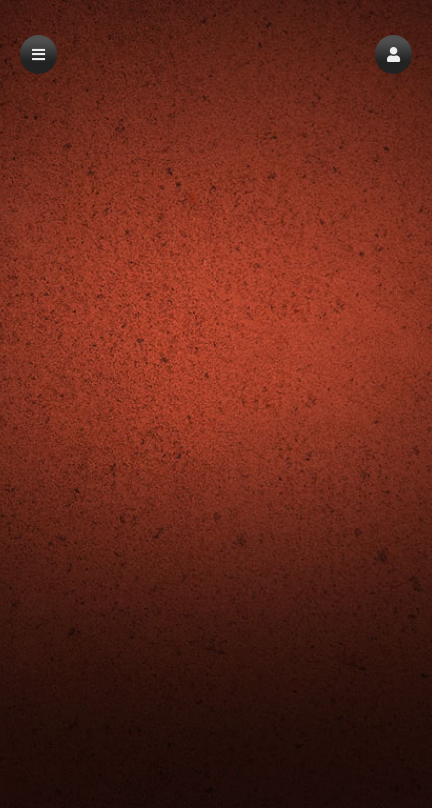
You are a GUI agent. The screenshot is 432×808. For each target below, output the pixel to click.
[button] (393, 54)
